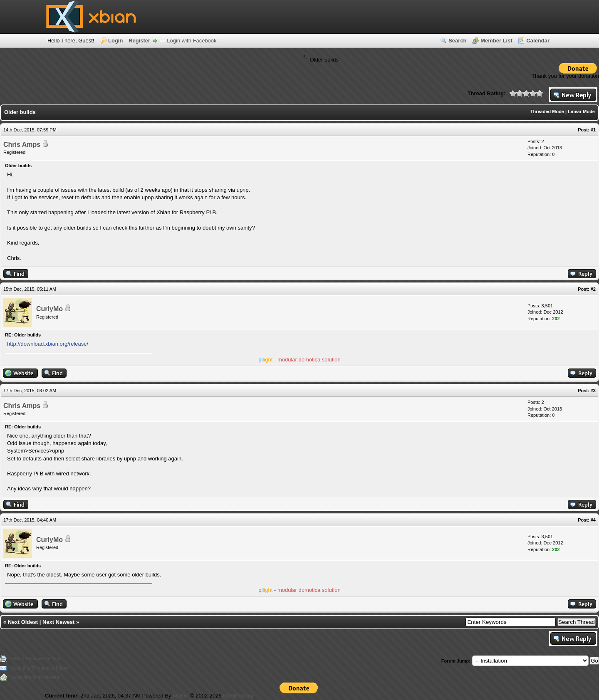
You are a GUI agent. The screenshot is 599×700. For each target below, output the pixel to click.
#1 (593, 130)
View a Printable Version (36, 658)
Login (115, 41)
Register (139, 41)
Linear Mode (581, 111)
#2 (593, 289)
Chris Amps (22, 145)
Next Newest (58, 622)
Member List (496, 41)
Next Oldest (23, 622)
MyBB (180, 696)
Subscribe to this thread (35, 677)
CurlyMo (50, 309)
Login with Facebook (192, 41)
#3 (593, 391)
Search (457, 41)
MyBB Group (238, 696)
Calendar (538, 41)
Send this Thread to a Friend (40, 668)
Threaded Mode (547, 111)
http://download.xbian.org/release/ (48, 344)
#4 (593, 520)
